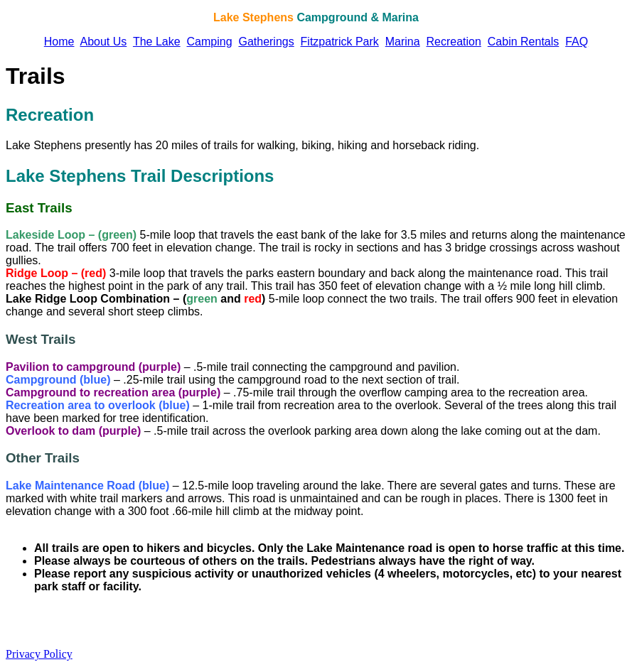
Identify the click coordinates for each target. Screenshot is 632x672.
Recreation (454, 42)
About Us (103, 42)
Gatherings (266, 42)
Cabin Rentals (524, 42)
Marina (403, 42)
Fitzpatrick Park (340, 42)
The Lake (157, 42)
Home (59, 42)
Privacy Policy (39, 654)
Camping (210, 42)
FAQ (577, 42)
